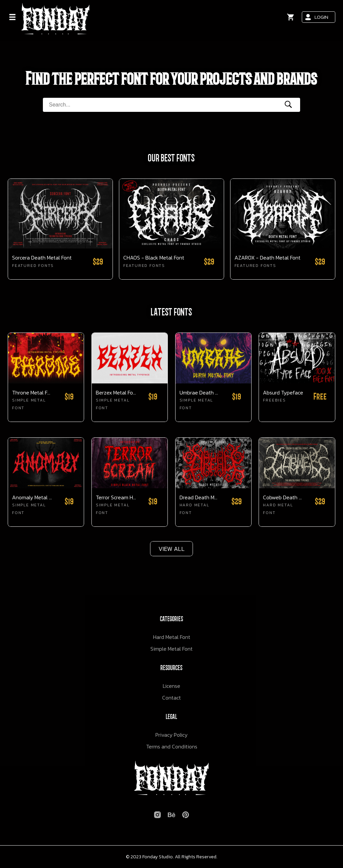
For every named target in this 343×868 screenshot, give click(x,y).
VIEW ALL (171, 549)
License (171, 686)
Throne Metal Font (32, 393)
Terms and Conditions (172, 746)
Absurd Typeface (283, 393)
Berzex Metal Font (116, 393)
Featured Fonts (33, 266)
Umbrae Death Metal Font (200, 393)
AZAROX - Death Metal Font (267, 258)
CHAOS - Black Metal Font (154, 258)
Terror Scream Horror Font (116, 497)
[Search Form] (158, 105)
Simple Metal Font (171, 649)
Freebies (274, 400)
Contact (171, 698)
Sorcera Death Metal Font (42, 258)
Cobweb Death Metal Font (283, 497)
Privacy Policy (171, 735)
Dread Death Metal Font (200, 497)
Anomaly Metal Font (32, 497)
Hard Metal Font (172, 637)
